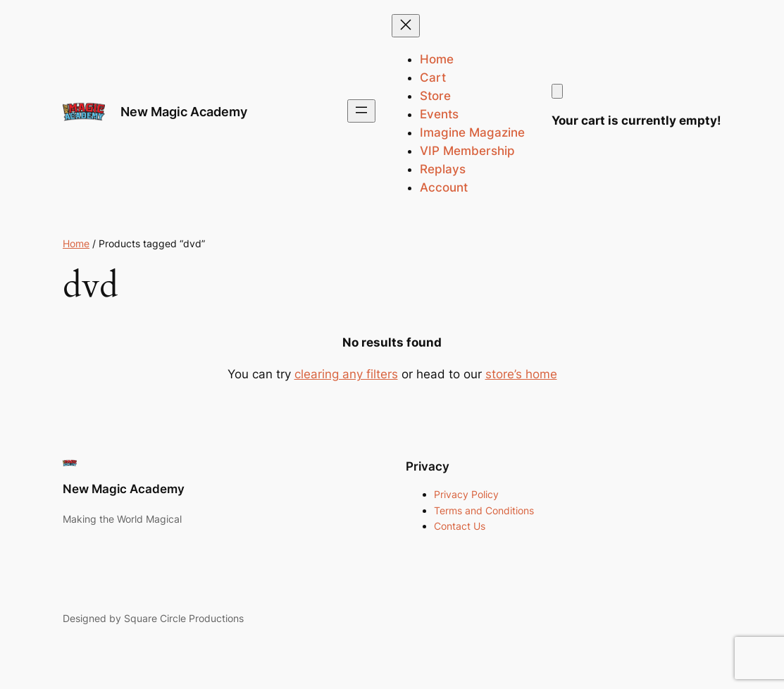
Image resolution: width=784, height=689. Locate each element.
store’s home (521, 374)
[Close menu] (406, 26)
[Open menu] (361, 111)
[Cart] (557, 91)
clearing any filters (346, 374)
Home (76, 243)
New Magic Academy (184, 111)
